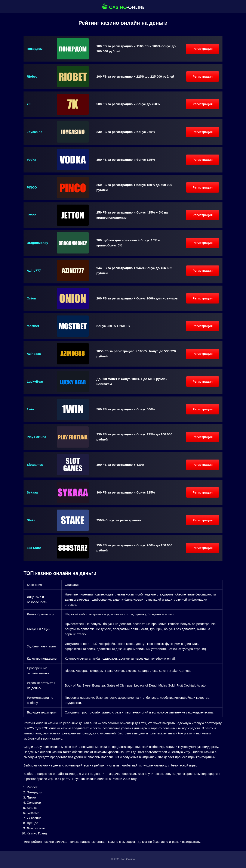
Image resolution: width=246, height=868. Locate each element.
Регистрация (203, 49)
